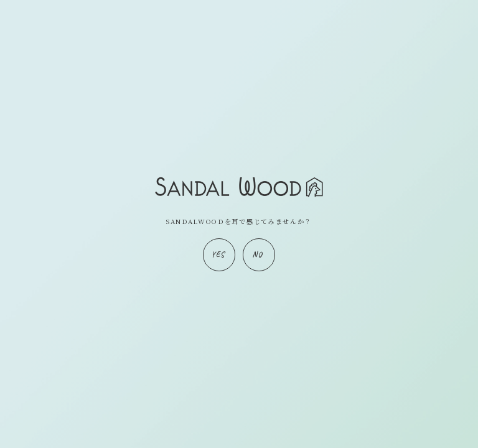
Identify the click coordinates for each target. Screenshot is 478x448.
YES (218, 254)
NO (257, 254)
